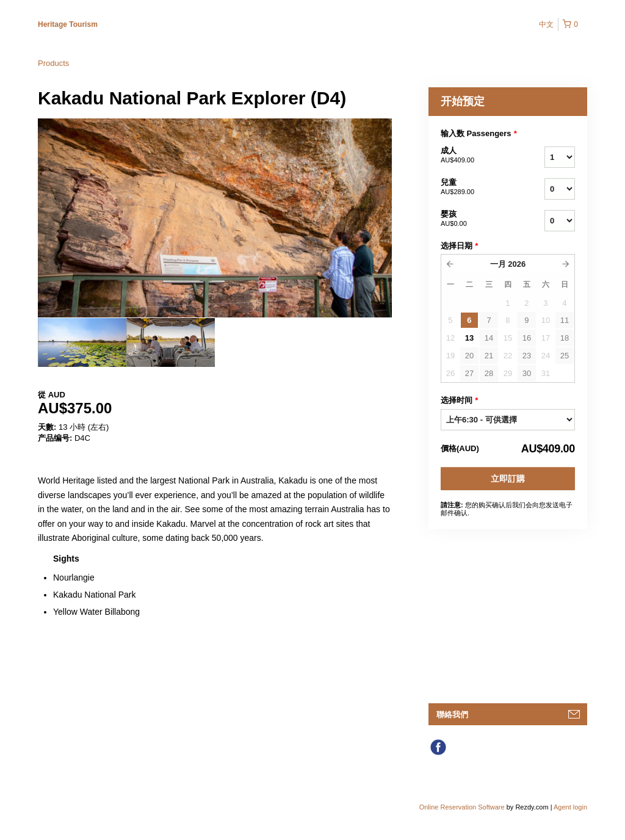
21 (489, 356)
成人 (477, 156)
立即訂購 (508, 479)
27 (469, 373)
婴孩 (477, 219)
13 (469, 338)
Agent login (570, 807)
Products (53, 63)
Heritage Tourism (68, 24)
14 (489, 338)
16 (527, 338)
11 (565, 320)
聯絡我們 (452, 715)
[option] (82, 342)
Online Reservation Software (462, 807)
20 (469, 356)
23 (527, 356)
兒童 (477, 187)
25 (565, 356)
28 (489, 373)
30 (527, 373)
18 (565, 338)
